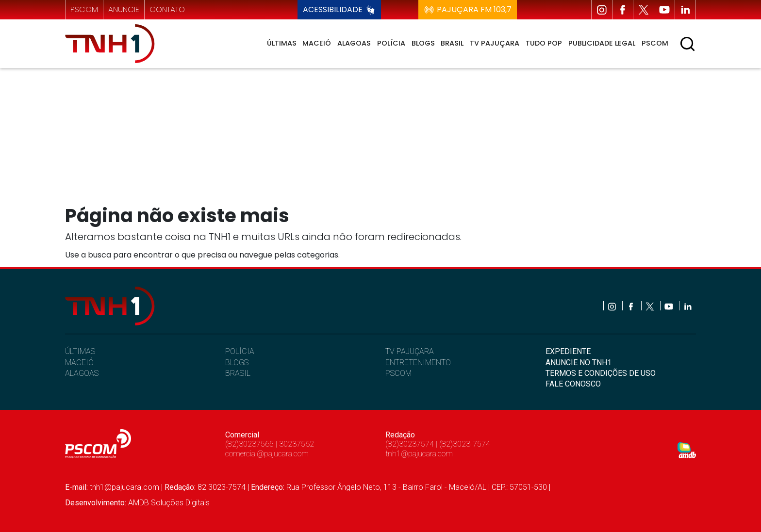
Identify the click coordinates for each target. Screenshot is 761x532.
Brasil (452, 43)
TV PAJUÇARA (410, 351)
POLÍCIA (240, 351)
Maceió (317, 43)
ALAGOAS (82, 373)
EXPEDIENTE (568, 351)
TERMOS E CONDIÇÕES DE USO (601, 373)
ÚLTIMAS (80, 351)
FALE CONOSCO (573, 384)
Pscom (655, 43)
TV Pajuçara (495, 43)
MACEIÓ (79, 363)
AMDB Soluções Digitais (169, 503)
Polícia (391, 43)
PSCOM (398, 373)
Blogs (423, 43)
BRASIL (238, 373)
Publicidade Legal (602, 43)
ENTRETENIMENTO (418, 363)
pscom (84, 9)
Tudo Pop (544, 43)
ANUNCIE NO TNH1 (579, 363)
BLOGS (237, 363)
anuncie (124, 9)
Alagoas (354, 43)
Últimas (282, 43)
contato (167, 9)
